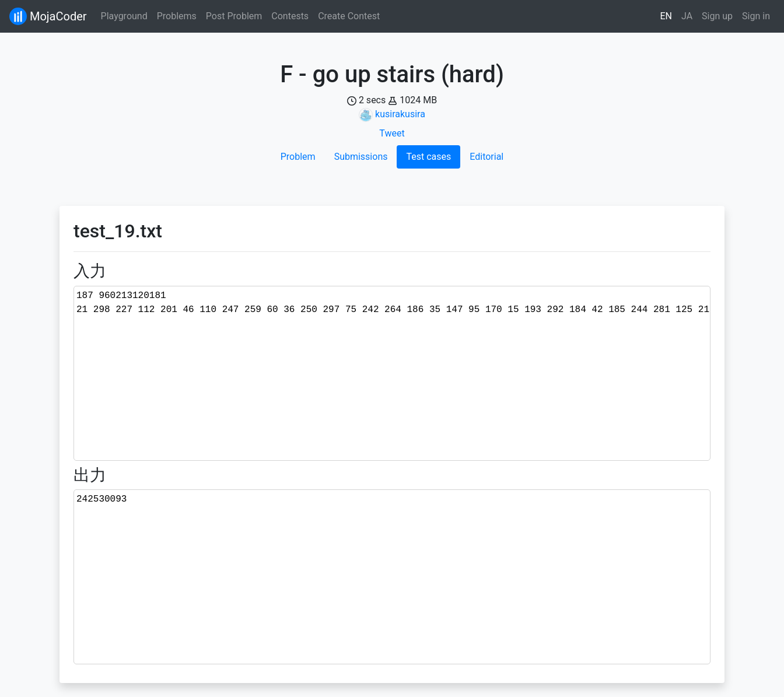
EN (666, 16)
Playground (124, 16)
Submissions (361, 157)
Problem (298, 157)
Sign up (717, 16)
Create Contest (349, 16)
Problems (177, 16)
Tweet (392, 133)
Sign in (756, 16)
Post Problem (234, 16)
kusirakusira (400, 114)
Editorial (487, 157)
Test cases (428, 157)
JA (687, 16)
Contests (290, 16)
